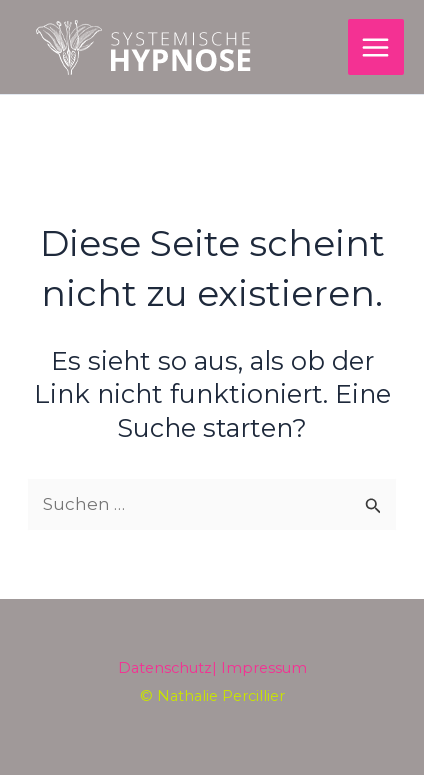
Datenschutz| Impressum (212, 668)
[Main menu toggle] (376, 47)
